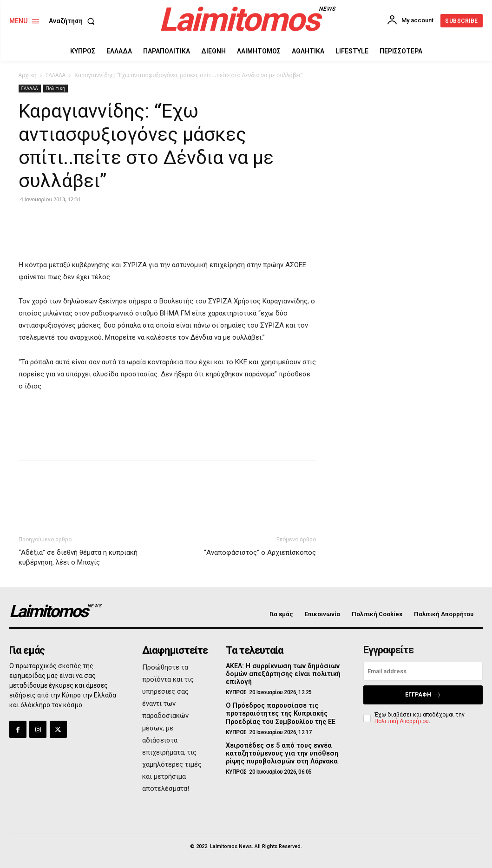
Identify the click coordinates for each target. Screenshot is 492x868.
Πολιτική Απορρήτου (402, 721)
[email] (423, 671)
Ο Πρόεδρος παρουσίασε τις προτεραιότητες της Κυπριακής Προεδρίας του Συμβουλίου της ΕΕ (279, 713)
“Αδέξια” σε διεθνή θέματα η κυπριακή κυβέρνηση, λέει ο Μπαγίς (78, 557)
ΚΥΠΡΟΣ (236, 692)
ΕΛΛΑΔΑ (56, 75)
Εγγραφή (423, 695)
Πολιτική (56, 88)
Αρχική (28, 75)
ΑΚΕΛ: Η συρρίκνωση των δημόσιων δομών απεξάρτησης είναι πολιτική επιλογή (282, 674)
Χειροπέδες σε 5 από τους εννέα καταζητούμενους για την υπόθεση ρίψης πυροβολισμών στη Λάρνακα (280, 752)
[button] (74, 21)
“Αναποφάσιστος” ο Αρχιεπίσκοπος (260, 552)
